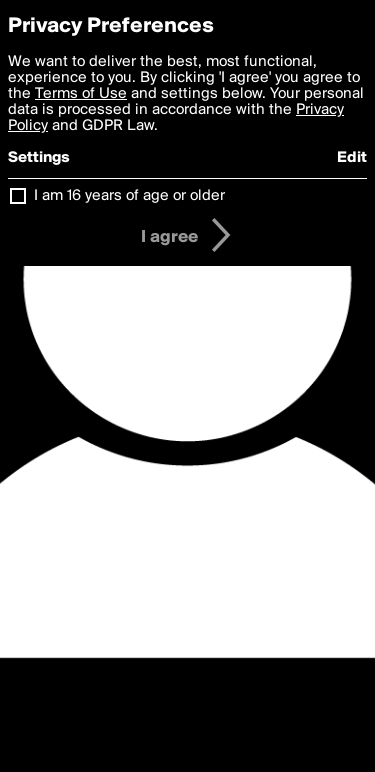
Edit (352, 158)
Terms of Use (81, 94)
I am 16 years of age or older (129, 196)
